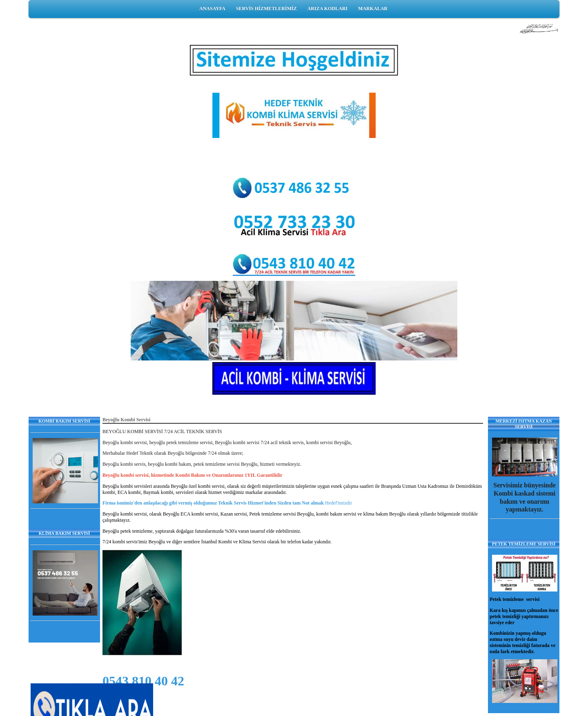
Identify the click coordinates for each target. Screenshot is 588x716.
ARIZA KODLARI (327, 9)
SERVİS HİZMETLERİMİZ (266, 9)
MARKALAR (373, 9)
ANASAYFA (212, 9)
